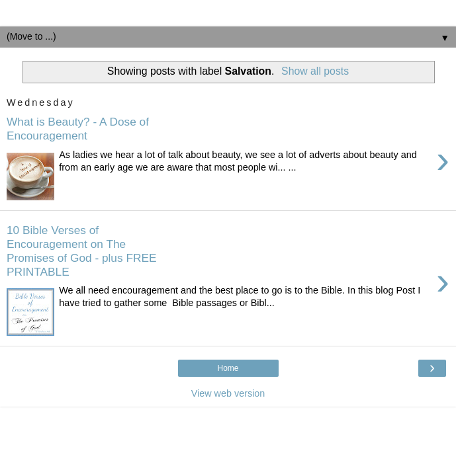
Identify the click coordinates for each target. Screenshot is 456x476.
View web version (228, 393)
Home (228, 368)
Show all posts (315, 71)
